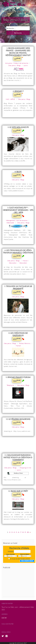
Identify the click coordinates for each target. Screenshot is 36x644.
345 (17, 423)
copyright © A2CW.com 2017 (18, 643)
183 (17, 216)
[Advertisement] (19, 583)
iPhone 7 (19, 91)
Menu (33, 3)
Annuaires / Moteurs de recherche (17, 63)
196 (17, 292)
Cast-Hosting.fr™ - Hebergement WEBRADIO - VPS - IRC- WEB (18, 210)
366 (17, 463)
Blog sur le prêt (19, 491)
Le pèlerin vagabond (19, 419)
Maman (18, 346)
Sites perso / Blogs (16, 20)
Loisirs (26, 65)
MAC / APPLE (10, 99)
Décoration (23, 263)
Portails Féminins (25, 343)
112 (17, 131)
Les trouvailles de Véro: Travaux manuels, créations (18, 251)
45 (17, 95)
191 (17, 256)
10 (28, 532)
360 (17, 495)
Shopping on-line (25, 468)
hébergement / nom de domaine (17, 220)
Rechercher (27, 561)
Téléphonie (10, 385)
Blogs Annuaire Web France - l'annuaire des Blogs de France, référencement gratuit (18, 52)
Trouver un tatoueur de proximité (19, 287)
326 (17, 381)
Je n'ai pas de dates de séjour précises (20, 559)
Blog (19, 172)
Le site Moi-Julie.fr (19, 127)
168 (17, 175)
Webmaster (10, 223)
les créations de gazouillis (19, 334)
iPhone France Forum (19, 377)
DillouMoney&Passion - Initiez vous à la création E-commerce (18, 457)
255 (17, 339)
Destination (11, 551)
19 (17, 59)
